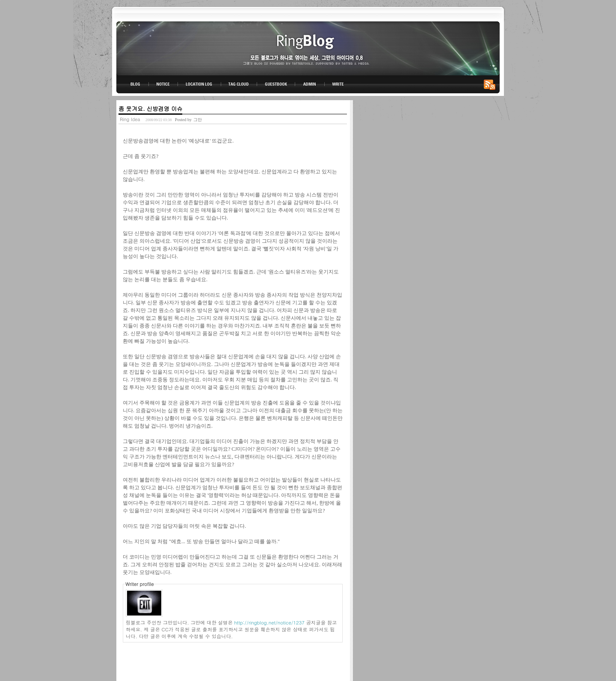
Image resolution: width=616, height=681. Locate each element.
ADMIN (310, 84)
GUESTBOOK (276, 84)
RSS (491, 84)
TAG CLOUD (239, 84)
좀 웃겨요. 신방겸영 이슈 (150, 109)
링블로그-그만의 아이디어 (308, 48)
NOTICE (164, 84)
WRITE (338, 84)
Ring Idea (130, 119)
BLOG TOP (133, 84)
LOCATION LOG (200, 84)
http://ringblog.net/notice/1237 (269, 622)
